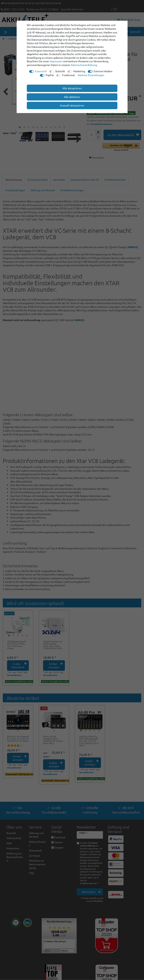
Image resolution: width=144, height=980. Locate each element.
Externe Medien (103, 71)
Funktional (68, 75)
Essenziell (41, 71)
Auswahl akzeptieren (72, 105)
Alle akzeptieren (72, 88)
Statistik (60, 71)
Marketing (79, 71)
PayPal (50, 75)
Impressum (56, 61)
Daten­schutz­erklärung (84, 65)
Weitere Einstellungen (91, 75)
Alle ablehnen (72, 97)
